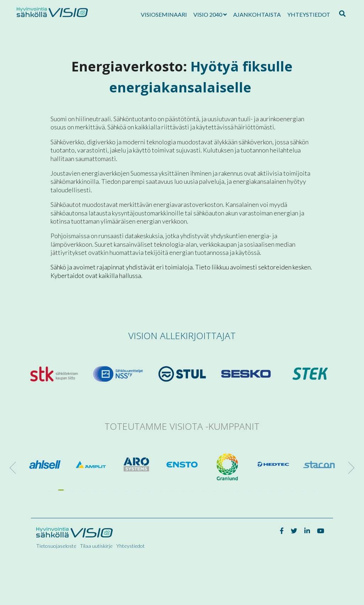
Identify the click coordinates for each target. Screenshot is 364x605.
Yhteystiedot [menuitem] (130, 546)
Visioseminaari (164, 14)
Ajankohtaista (257, 14)
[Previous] (16, 468)
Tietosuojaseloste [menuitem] (56, 546)
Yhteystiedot (309, 14)
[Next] (348, 468)
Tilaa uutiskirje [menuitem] (96, 546)
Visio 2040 (208, 14)
